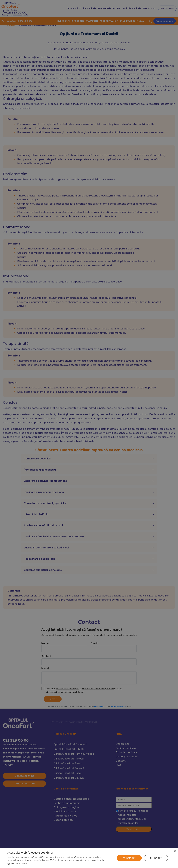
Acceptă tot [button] (129, 858)
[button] (60, 864)
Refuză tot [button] (156, 858)
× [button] (175, 851)
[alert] (89, 434)
